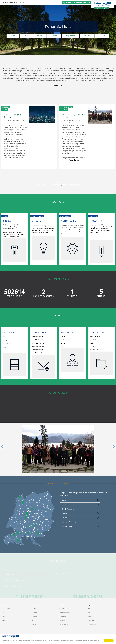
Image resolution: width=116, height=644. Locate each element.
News (26, 36)
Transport (33, 625)
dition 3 (38, 343)
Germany (6, 340)
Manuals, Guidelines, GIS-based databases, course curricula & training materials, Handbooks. (14, 234)
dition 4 (38, 346)
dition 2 (38, 340)
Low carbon (34, 613)
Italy (4, 336)
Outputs (54, 36)
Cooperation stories (64, 613)
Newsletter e (36, 337)
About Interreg (6, 609)
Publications (62, 621)
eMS (89, 609)
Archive (39, 36)
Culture (33, 621)
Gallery (87, 36)
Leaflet (92, 343)
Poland (80, 513)
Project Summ (94, 337)
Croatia (63, 337)
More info (5, 642)
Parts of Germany (80, 522)
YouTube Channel (73, 160)
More (19, 236)
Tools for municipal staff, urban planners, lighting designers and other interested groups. (14, 227)
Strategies (69, 221)
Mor (97, 232)
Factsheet (93, 340)
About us (5, 613)
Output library (63, 617)
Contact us (5, 621)
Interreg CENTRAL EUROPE (10, 3)
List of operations (64, 625)
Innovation (34, 609)
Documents (91, 621)
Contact (102, 36)
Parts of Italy (80, 526)
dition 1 (42, 337)
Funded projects (63, 609)
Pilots (37, 221)
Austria (80, 500)
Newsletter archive (93, 625)
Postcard (93, 346)
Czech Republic (7, 344)
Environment (34, 617)
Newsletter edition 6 (38, 353)
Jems (89, 613)
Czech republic (65, 340)
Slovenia (6, 347)
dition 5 (38, 350)
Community (91, 617)
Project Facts (70, 36)
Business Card (94, 350)
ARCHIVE (58, 183)
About (13, 36)
